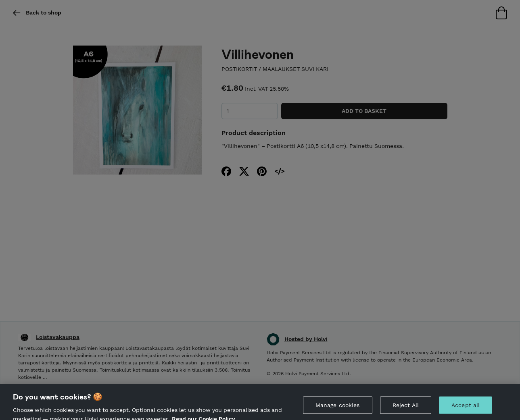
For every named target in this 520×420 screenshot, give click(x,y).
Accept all (466, 409)
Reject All (406, 409)
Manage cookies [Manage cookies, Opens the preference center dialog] (338, 409)
